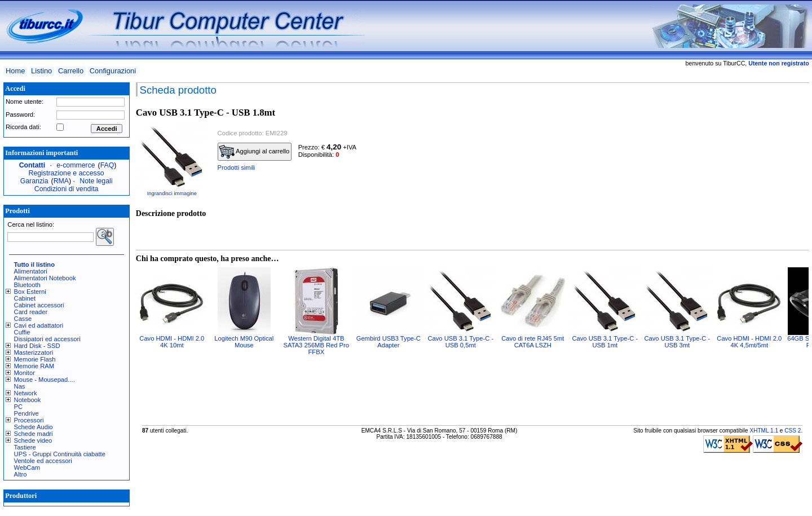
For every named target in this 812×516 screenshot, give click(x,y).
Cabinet (25, 298)
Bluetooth (27, 285)
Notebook (28, 400)
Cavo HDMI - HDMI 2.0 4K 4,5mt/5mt (749, 342)
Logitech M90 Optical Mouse (244, 342)
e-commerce (76, 165)
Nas (20, 386)
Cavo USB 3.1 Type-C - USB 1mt (605, 342)
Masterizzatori (34, 352)
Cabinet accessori (39, 305)
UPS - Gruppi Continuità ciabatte (60, 454)
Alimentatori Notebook (45, 278)
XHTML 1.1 (764, 431)
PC (19, 407)
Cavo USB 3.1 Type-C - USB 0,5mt (460, 342)
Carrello (71, 71)
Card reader (31, 312)
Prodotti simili (237, 167)
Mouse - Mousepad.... (45, 380)
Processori (29, 420)
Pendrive (27, 413)
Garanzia (34, 181)
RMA (61, 181)
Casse (23, 319)
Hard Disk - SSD (37, 346)
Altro (21, 474)
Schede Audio (34, 427)
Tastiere (25, 447)
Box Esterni (30, 292)
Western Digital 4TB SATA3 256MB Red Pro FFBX (316, 345)
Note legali (96, 181)
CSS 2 (793, 431)
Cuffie (22, 332)
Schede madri (34, 434)
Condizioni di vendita (67, 189)
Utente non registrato (778, 63)
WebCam (27, 468)
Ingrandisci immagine (172, 193)
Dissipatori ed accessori (47, 339)
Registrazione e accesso (67, 173)
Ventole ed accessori (43, 461)
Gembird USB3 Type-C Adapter (389, 342)
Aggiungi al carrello (254, 152)
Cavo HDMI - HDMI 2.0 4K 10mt (172, 342)
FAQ (107, 165)
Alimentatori (31, 271)
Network (26, 393)
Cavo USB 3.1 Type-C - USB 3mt (677, 342)
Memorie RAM (34, 366)
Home (15, 71)
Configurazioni (113, 71)
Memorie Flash (35, 359)
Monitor (25, 373)
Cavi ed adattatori (39, 325)
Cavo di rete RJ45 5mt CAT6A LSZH (533, 342)
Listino (41, 71)
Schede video (33, 440)
